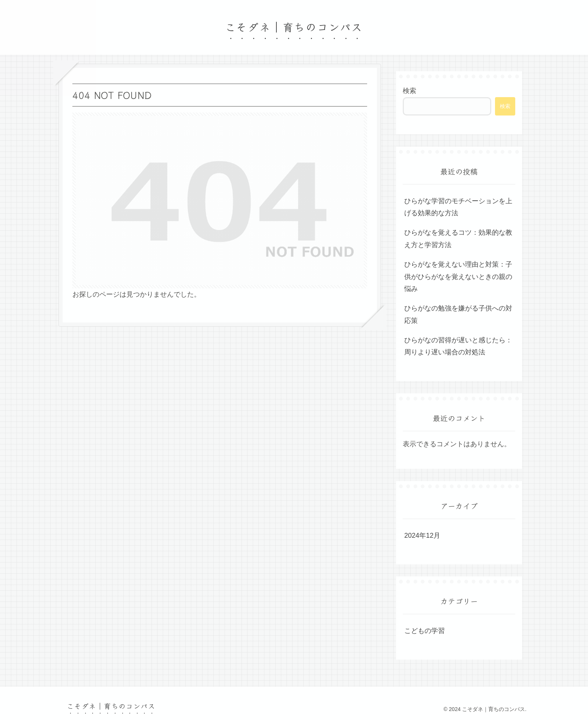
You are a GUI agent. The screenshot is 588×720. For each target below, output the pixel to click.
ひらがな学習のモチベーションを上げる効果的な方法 (458, 207)
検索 (409, 91)
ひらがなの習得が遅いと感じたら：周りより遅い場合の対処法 (458, 346)
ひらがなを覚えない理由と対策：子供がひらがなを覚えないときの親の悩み (458, 277)
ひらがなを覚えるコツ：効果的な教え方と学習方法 (458, 238)
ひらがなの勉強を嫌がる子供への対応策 (458, 314)
